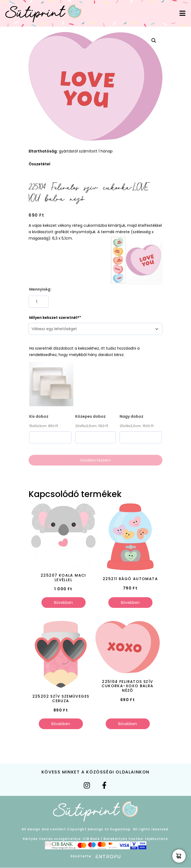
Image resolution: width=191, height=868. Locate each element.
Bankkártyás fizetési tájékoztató (136, 839)
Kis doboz (39, 416)
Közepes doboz (90, 416)
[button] (154, 41)
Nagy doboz (131, 416)
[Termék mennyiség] (39, 302)
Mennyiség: (40, 289)
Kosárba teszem (96, 460)
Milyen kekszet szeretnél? (54, 318)
